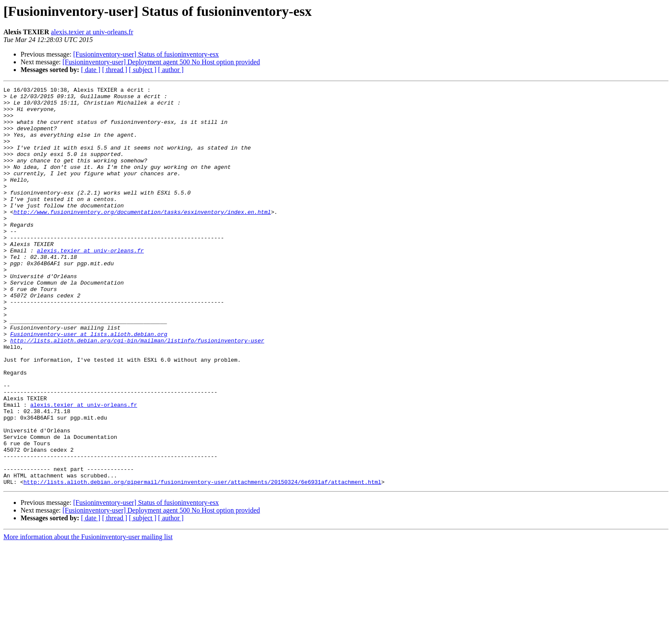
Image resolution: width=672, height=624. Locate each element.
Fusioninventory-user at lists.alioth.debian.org (89, 384)
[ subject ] (143, 70)
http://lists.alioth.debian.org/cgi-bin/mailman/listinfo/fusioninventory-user (137, 392)
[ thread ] (115, 70)
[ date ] (91, 70)
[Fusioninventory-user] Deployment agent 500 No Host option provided (161, 62)
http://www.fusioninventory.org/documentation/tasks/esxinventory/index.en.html (142, 237)
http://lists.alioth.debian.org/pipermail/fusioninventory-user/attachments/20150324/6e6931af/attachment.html (202, 561)
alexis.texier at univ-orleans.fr (92, 32)
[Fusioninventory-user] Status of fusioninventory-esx (146, 54)
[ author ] (171, 70)
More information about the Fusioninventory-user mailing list (88, 616)
